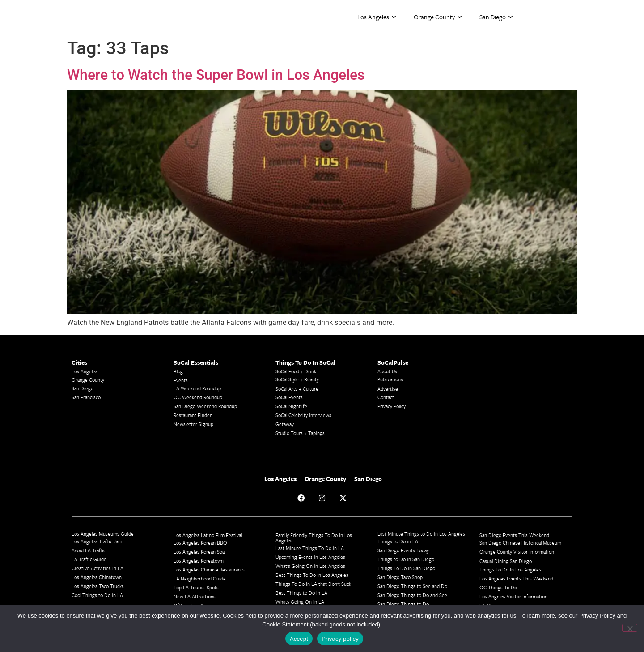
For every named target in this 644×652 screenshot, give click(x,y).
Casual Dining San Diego (506, 561)
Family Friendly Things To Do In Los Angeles (314, 538)
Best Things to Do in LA (301, 593)
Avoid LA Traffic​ (89, 550)
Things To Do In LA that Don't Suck (313, 584)
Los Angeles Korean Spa (199, 552)
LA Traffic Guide (89, 559)
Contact (386, 397)
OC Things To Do (498, 587)
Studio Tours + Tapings (300, 433)
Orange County (438, 17)
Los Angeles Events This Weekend (516, 578)
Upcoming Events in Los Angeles (310, 557)
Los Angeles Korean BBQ (200, 543)
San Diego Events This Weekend (514, 535)
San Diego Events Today (403, 550)
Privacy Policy (392, 406)
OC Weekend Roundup (198, 397)
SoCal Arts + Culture (297, 389)
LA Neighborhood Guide (200, 578)
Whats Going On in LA (300, 602)
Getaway (285, 424)
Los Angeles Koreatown (199, 560)
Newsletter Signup (193, 424)
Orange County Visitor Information (517, 552)
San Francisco (86, 397)
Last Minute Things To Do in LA (310, 548)
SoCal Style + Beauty (297, 379)
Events (181, 380)
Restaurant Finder (193, 415)
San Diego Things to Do (403, 604)
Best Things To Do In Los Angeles (312, 575)
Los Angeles (377, 17)
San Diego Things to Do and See (412, 595)
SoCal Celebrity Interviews (303, 415)
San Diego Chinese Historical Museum (520, 543)
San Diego (496, 17)
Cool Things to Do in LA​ (97, 595)
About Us (387, 371)
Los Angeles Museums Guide (103, 534)
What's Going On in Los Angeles (310, 566)
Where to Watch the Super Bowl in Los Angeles (216, 75)
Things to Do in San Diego (406, 559)
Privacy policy (340, 639)
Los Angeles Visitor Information (513, 596)
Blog (178, 371)
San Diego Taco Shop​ (400, 577)
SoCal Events (289, 397)
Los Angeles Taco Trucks (98, 586)
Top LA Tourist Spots (196, 587)
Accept (299, 639)
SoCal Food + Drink (296, 371)
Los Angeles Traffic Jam (97, 541)
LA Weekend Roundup (197, 388)
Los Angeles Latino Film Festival (208, 535)
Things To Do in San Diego (406, 568)
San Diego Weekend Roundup (205, 406)
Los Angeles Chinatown (97, 577)
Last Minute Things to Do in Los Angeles (421, 534)
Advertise (388, 389)
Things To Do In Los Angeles (510, 569)
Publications (390, 379)
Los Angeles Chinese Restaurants (209, 569)
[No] (630, 628)
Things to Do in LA (398, 541)
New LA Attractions (195, 596)
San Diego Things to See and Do (412, 586)
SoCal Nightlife (291, 406)
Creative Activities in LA (97, 568)
